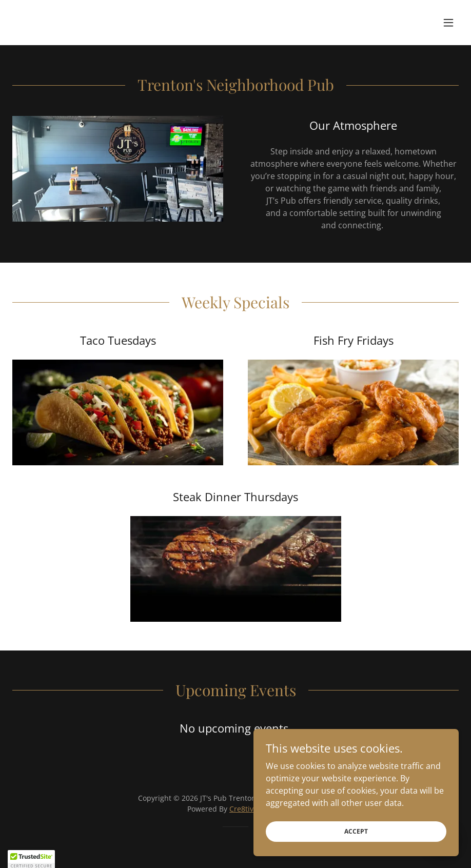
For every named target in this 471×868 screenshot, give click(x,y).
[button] (448, 23)
